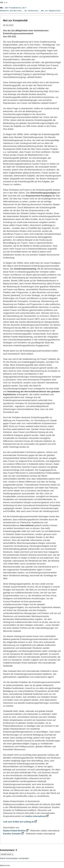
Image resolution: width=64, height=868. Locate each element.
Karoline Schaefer (13, 834)
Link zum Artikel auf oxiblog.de (20, 822)
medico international (37, 816)
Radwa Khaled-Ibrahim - (17, 831)
